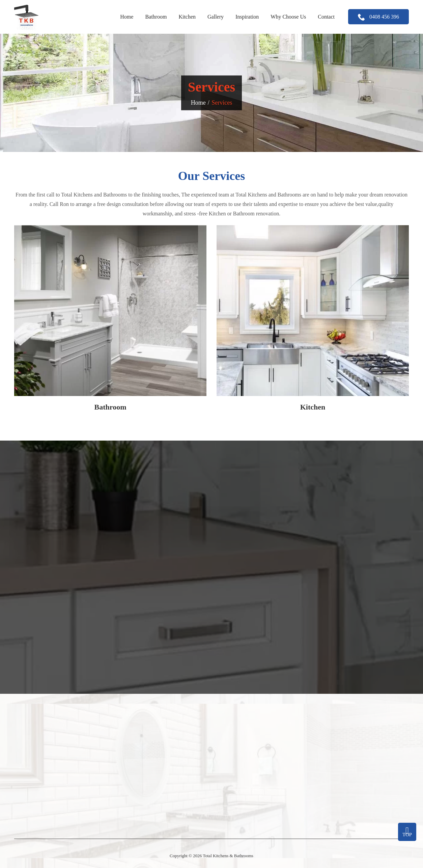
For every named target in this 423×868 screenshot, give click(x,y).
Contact (326, 17)
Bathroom (156, 17)
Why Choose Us (288, 17)
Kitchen (187, 17)
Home (127, 17)
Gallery (216, 17)
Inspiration (247, 17)
